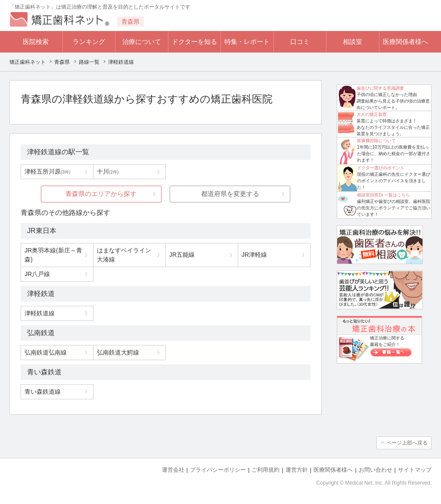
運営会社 (173, 470)
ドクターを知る (194, 42)
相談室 (352, 42)
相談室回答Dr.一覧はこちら (384, 195)
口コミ (300, 42)
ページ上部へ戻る (407, 443)
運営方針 (297, 470)
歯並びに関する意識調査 (380, 88)
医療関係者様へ (405, 42)
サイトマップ (415, 470)
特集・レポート (247, 42)
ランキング (89, 42)
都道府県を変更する (230, 194)
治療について (142, 42)
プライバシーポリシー (218, 470)
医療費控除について (376, 141)
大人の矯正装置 (372, 114)
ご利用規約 (266, 470)
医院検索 (36, 42)
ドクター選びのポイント (381, 168)
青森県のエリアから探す (101, 194)
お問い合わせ (376, 470)
